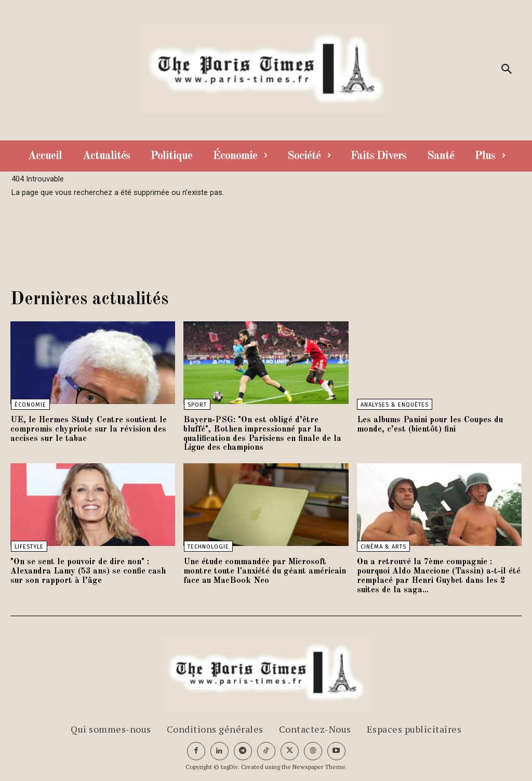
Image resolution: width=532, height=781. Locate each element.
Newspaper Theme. (320, 766)
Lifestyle (29, 546)
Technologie (208, 546)
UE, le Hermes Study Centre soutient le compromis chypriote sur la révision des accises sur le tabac (83, 429)
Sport (197, 405)
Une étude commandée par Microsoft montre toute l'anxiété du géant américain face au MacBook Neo (265, 571)
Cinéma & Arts (383, 546)
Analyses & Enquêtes (395, 405)
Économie (30, 405)
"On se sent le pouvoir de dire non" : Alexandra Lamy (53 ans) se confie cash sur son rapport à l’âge (91, 571)
